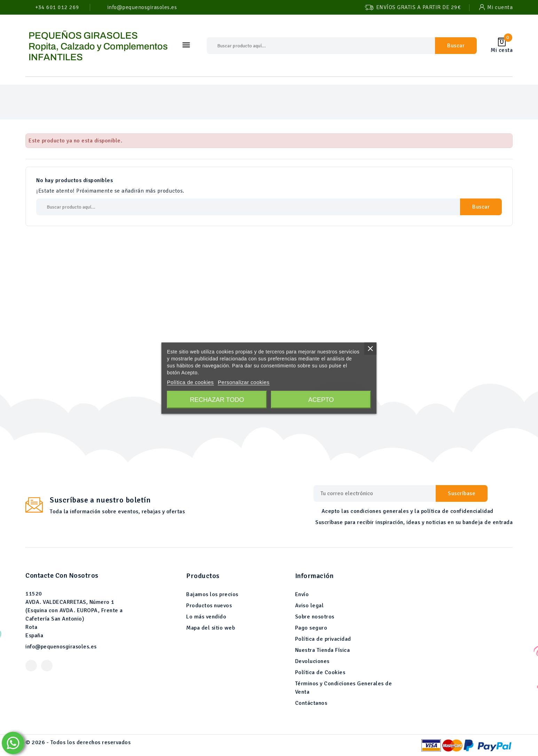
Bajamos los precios (212, 594)
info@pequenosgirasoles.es (61, 647)
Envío (302, 594)
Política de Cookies (320, 672)
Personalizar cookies (244, 382)
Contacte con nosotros (62, 575)
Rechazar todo (217, 399)
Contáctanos (311, 703)
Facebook (31, 666)
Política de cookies (191, 382)
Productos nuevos (209, 606)
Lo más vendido (206, 617)
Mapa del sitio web (211, 628)
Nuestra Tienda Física (323, 650)
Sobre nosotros (315, 617)
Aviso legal (310, 606)
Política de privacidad (323, 639)
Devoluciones (312, 661)
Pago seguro (311, 628)
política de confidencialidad (457, 511)
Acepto (321, 399)
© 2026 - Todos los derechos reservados (78, 742)
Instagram (47, 666)
